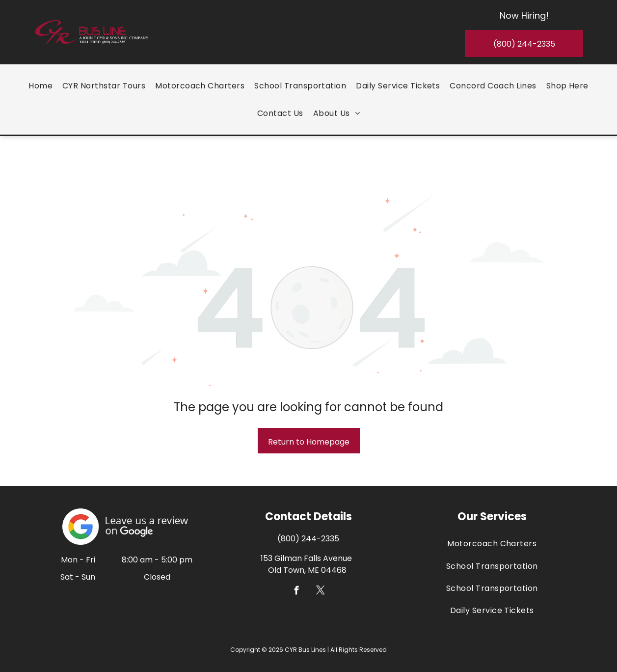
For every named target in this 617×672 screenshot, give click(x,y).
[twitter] (320, 564)
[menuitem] (40, 84)
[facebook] (296, 564)
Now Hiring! (524, 14)
